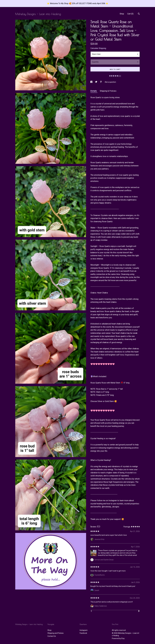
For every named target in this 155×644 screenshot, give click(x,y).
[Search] (139, 14)
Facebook (83, 633)
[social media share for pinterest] (101, 82)
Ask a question (110, 82)
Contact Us (52, 636)
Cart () (130, 14)
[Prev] (91, 611)
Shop (122, 14)
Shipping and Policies (56, 633)
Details (94, 91)
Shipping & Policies (108, 91)
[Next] (139, 611)
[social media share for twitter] (96, 82)
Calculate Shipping (98, 48)
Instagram (84, 630)
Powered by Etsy (118, 638)
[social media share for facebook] (92, 82)
